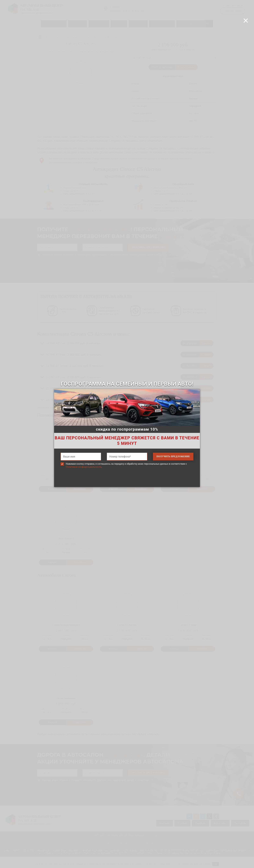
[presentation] (127, 482)
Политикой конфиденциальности (84, 467)
